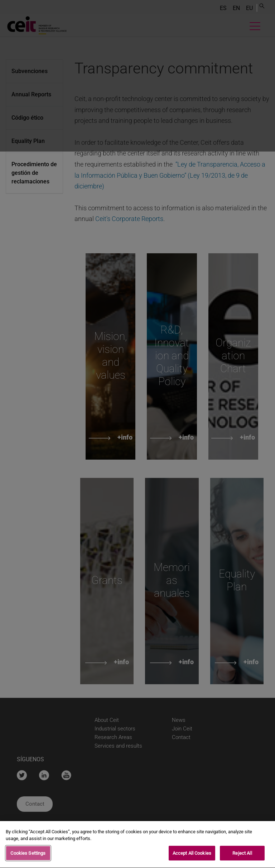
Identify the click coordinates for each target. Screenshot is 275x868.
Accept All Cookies (192, 856)
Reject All (242, 856)
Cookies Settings (28, 856)
